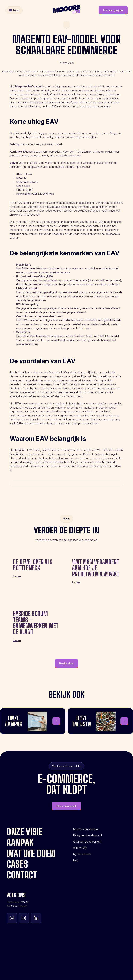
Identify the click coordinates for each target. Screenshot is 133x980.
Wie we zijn (80, 848)
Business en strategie (86, 829)
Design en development (87, 835)
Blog (76, 860)
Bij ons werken (82, 854)
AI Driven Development (87, 842)
